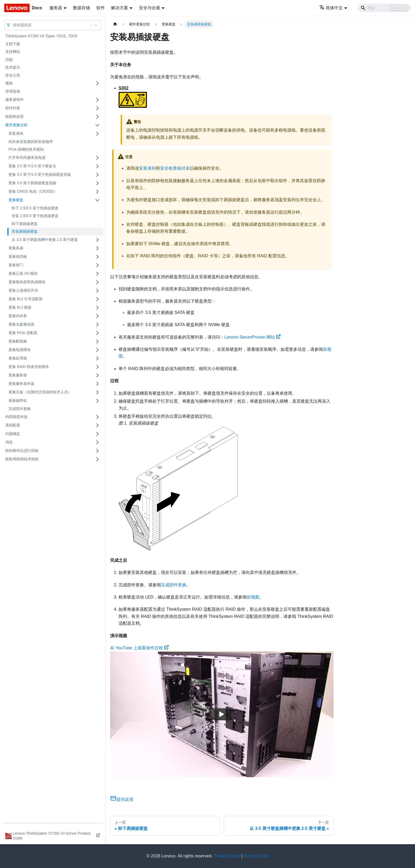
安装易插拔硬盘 (25, 231)
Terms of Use (256, 856)
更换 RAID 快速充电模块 (29, 367)
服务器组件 (15, 100)
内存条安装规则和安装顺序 (31, 142)
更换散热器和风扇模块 (27, 282)
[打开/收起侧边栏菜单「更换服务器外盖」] (97, 384)
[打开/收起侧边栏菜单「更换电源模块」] (97, 350)
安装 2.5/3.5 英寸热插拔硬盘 (35, 216)
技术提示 (13, 67)
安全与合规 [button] (150, 8)
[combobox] (13, 25)
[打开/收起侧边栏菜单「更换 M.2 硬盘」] (97, 308)
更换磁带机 (18, 401)
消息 (9, 442)
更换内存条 (18, 316)
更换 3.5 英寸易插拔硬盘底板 (32, 183)
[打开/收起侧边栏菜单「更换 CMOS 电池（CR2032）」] (97, 192)
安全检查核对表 (175, 168)
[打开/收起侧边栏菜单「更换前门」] (97, 265)
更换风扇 (16, 248)
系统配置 (13, 425)
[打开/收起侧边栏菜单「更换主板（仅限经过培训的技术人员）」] (97, 392)
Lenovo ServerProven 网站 (252, 337)
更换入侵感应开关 (23, 290)
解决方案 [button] (120, 8)
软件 (101, 8)
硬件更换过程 (16, 125)
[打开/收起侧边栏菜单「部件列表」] (97, 108)
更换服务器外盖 (21, 384)
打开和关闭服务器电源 (27, 158)
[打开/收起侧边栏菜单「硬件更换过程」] (97, 125)
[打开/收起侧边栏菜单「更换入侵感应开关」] (97, 291)
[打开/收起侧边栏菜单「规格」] (97, 83)
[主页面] (115, 24)
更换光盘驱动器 (21, 324)
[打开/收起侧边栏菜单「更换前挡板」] (97, 257)
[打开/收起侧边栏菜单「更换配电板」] (97, 341)
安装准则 (16, 133)
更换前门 (16, 265)
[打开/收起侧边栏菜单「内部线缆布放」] (97, 417)
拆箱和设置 (15, 116)
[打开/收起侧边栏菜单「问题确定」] (97, 434)
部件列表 (13, 108)
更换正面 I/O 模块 (23, 273)
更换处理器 (18, 358)
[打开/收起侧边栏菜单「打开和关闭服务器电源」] (97, 158)
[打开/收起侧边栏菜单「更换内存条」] (97, 316)
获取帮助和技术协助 (22, 459)
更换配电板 (18, 341)
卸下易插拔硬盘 (25, 224)
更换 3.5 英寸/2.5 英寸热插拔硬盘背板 (40, 174)
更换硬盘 (16, 200)
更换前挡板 (18, 257)
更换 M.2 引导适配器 (26, 299)
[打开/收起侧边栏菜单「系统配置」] (97, 425)
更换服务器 (18, 375)
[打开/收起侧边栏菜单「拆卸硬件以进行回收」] (97, 451)
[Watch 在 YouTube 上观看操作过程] (222, 714)
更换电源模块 (20, 350)
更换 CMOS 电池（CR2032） (33, 191)
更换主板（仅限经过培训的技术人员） (40, 392)
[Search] (384, 8)
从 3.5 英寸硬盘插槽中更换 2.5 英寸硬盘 (45, 240)
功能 (9, 60)
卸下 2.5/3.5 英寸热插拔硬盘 (35, 208)
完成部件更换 (20, 409)
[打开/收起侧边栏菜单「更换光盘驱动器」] (97, 325)
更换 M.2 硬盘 (20, 307)
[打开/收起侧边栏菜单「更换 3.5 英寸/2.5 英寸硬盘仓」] (97, 166)
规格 (9, 83)
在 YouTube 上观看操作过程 (139, 648)
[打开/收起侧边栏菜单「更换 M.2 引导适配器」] (97, 299)
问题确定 (13, 434)
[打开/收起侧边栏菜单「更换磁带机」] (97, 401)
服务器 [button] (56, 8)
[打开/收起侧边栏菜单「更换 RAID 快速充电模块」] (97, 367)
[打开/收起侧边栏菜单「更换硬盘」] (97, 200)
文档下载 (13, 44)
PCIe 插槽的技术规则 (26, 149)
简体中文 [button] (331, 8)
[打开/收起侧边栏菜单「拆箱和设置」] (97, 117)
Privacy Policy (227, 856)
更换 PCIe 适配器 (23, 333)
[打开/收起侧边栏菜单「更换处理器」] (97, 358)
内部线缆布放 (16, 417)
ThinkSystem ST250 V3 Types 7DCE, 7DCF (42, 36)
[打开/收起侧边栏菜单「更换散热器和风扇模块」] (97, 282)
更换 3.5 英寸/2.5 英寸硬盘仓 (32, 166)
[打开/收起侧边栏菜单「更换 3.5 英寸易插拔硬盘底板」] (97, 183)
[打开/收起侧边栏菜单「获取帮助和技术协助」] (97, 459)
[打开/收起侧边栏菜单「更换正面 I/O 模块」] (97, 274)
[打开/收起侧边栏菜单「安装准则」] (97, 134)
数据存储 (82, 8)
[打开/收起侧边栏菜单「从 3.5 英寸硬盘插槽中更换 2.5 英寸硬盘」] (97, 240)
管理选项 (13, 91)
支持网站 (13, 52)
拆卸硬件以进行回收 (22, 451)
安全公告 (13, 75)
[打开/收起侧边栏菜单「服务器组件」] (97, 100)
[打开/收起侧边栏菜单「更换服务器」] (97, 375)
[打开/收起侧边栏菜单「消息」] (97, 442)
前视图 (253, 597)
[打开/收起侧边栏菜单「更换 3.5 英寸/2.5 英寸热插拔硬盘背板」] (97, 175)
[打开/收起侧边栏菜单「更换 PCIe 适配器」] (97, 333)
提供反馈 (122, 799)
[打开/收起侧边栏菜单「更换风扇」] (97, 248)
